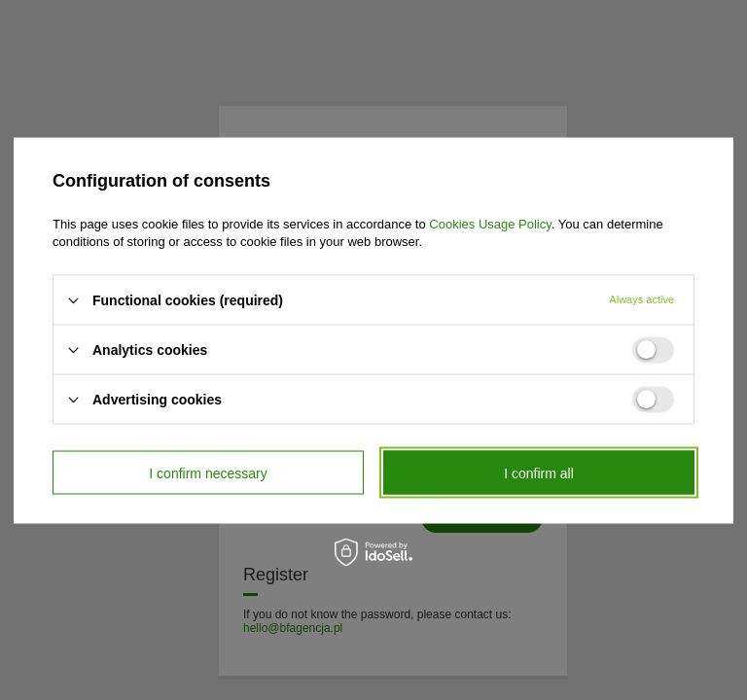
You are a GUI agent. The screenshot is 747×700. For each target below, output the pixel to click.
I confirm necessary (208, 472)
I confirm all (539, 472)
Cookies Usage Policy (490, 224)
